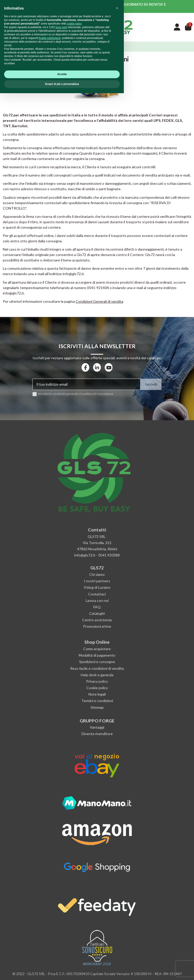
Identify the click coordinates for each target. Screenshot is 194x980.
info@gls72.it (13, 293)
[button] (117, 895)
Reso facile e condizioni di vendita (97, 668)
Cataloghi (97, 613)
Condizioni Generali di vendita (99, 301)
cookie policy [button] (74, 910)
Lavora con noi (97, 600)
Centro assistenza (97, 620)
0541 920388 (109, 555)
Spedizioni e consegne (97, 662)
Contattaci (97, 594)
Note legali (97, 694)
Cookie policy (97, 688)
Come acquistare (97, 649)
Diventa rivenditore (97, 734)
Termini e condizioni (97, 701)
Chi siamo (97, 574)
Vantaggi (97, 727)
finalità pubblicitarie (50, 925)
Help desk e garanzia (97, 675)
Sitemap (97, 707)
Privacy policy (97, 681)
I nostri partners (97, 581)
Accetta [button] (62, 961)
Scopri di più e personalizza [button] (62, 971)
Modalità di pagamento (97, 655)
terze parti (61, 914)
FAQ (97, 607)
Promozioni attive (97, 626)
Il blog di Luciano (97, 587)
